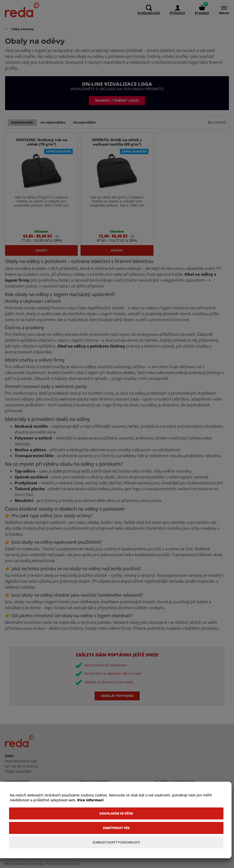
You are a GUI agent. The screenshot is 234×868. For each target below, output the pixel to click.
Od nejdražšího (84, 122)
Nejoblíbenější (22, 122)
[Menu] (222, 10)
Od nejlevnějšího (53, 122)
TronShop (37, 864)
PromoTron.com (57, 864)
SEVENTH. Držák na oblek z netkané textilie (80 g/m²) (117, 142)
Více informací (90, 800)
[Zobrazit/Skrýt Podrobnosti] (116, 842)
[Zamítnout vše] (116, 828)
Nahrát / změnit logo (117, 100)
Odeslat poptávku (117, 696)
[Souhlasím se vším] (116, 813)
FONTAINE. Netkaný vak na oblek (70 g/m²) (42, 142)
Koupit (41, 250)
